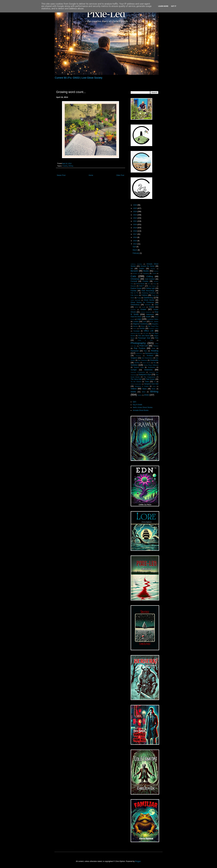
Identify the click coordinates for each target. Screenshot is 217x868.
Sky (155, 363)
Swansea (148, 370)
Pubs (154, 348)
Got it (174, 6)
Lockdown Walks (153, 319)
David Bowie (140, 284)
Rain (145, 351)
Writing (71, 166)
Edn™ (142, 286)
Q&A (134, 402)
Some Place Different (151, 365)
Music (143, 326)
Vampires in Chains (142, 386)
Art (132, 269)
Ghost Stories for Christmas (142, 302)
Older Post (120, 175)
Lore (144, 322)
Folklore (144, 295)
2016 (135, 237)
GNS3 (136, 307)
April (134, 247)
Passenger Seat (144, 338)
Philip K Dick (145, 340)
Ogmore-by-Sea (135, 333)
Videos (134, 389)
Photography (138, 343)
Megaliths (155, 324)
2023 (135, 215)
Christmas (135, 279)
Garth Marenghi (135, 300)
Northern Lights (154, 329)
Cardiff (154, 273)
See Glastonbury (147, 358)
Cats (133, 276)
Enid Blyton (152, 286)
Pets (157, 338)
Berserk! (134, 271)
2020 (135, 225)
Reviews (138, 356)
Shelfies (137, 363)
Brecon (156, 271)
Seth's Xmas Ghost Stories (143, 407)
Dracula (133, 286)
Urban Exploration (136, 384)
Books (146, 271)
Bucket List (136, 273)
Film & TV (134, 293)
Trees (147, 382)
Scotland (150, 356)
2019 (135, 228)
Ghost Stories (149, 300)
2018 (135, 231)
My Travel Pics (153, 326)
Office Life (149, 331)
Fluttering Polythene (149, 293)
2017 (135, 234)
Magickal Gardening (140, 324)
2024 (135, 212)
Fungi (139, 298)
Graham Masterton (146, 312)
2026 (135, 205)
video (154, 386)
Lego (139, 319)
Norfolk (142, 328)
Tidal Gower (150, 379)
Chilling (150, 276)
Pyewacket (135, 351)
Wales (145, 389)
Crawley (65, 166)
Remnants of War (152, 353)
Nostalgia (137, 331)
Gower (143, 309)
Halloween (150, 314)
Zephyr (140, 395)
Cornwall (134, 281)
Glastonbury (135, 305)
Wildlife (133, 392)
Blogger (138, 861)
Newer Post (61, 175)
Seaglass (134, 358)
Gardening (148, 298)
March (135, 250)
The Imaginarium (150, 377)
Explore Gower (136, 288)
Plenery (156, 346)
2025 (135, 208)
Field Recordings (148, 291)
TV (155, 382)
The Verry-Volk (136, 379)
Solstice (134, 365)
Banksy (153, 269)
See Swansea (142, 360)
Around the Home (148, 266)
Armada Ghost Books (141, 410)
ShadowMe (154, 360)
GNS (157, 305)
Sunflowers (151, 367)
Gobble (152, 307)
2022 (135, 218)
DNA (149, 284)
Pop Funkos (140, 348)
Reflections (139, 353)
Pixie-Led (144, 346)
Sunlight (134, 370)
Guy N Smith (137, 405)
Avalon (142, 269)
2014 (135, 244)
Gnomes (148, 305)
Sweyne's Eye (145, 375)
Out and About (144, 336)
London (136, 322)
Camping (146, 273)
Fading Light (150, 288)
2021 (135, 221)
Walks (154, 389)
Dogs (155, 284)
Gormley (133, 310)
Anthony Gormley (136, 264)
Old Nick (146, 333)
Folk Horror (135, 295)
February (136, 253)
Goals (144, 307)
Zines (146, 395)
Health (148, 317)
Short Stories (147, 363)
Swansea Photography (138, 372)
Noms (135, 329)
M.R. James (154, 322)
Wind (144, 392)
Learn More (163, 6)
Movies (135, 326)
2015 (135, 241)
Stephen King (139, 367)
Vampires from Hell (151, 384)
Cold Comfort (150, 279)
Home (91, 175)
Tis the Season (136, 382)
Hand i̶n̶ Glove (136, 317)
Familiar (134, 291)
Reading (155, 351)
